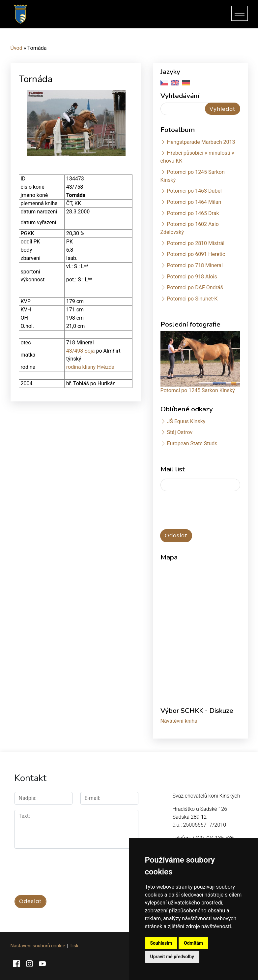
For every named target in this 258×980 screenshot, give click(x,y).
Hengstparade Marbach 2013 (201, 142)
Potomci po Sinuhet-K (192, 299)
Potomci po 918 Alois (192, 277)
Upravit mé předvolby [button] (172, 957)
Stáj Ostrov (180, 432)
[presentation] (65, 868)
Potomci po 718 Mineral (195, 265)
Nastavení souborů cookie (38, 946)
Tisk (74, 946)
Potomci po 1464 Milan (194, 202)
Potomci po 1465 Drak (193, 213)
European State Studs (192, 443)
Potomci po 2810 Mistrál (196, 243)
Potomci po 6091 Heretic (196, 254)
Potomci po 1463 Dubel (194, 191)
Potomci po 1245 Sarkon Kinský (198, 390)
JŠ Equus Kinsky (186, 421)
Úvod (16, 48)
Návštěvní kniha (179, 721)
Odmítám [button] (193, 943)
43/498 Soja (81, 351)
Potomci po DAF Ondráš (195, 287)
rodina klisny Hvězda (90, 367)
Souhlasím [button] (161, 943)
